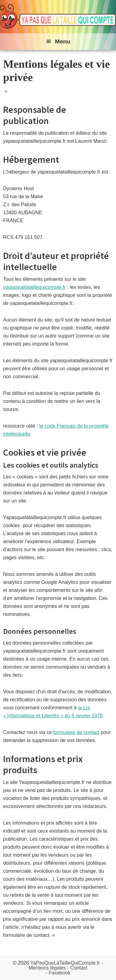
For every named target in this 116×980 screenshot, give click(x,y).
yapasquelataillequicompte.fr (34, 287)
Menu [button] (62, 41)
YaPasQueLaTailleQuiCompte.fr (65, 963)
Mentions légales (47, 968)
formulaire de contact (76, 732)
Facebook (59, 973)
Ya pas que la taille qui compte (58, 17)
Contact (79, 968)
